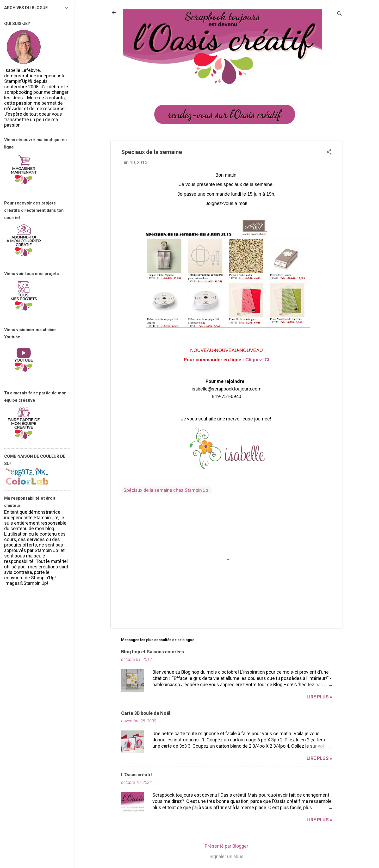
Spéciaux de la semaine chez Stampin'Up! (166, 490)
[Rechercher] (339, 14)
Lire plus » (319, 697)
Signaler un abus (226, 856)
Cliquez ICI (257, 360)
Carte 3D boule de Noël (146, 713)
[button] (329, 153)
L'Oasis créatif (137, 775)
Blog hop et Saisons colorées (153, 652)
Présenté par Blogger (226, 846)
